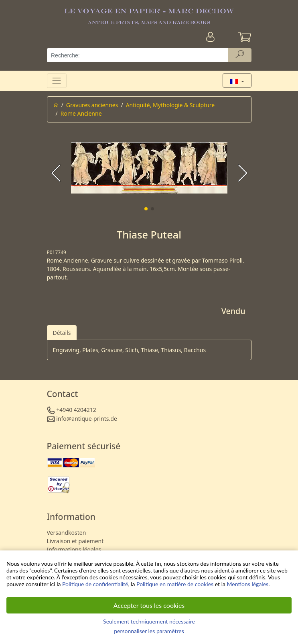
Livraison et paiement (75, 541)
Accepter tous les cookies (149, 605)
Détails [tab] (62, 333)
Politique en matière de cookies (175, 584)
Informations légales (74, 549)
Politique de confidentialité (95, 584)
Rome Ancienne (81, 113)
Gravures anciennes (92, 105)
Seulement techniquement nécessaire (149, 621)
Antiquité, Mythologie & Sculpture (170, 105)
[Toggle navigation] (57, 80)
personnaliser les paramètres (149, 631)
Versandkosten (67, 533)
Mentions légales (248, 584)
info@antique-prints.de (87, 419)
